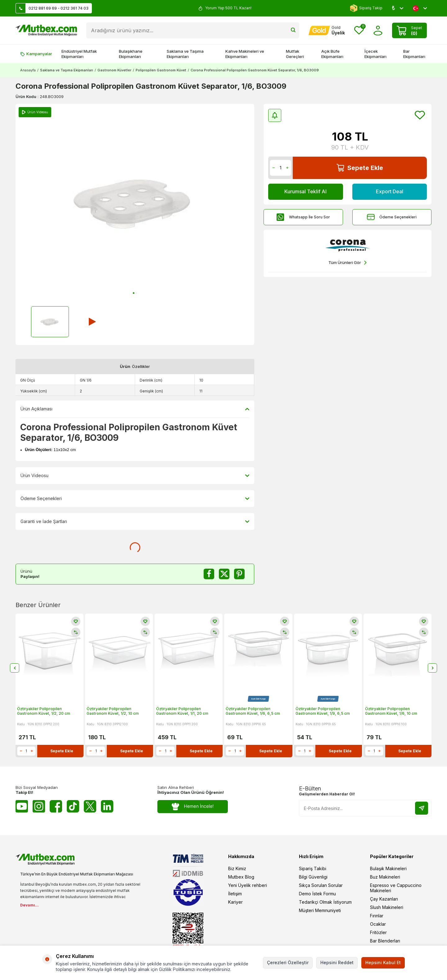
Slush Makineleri (387, 907)
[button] (134, 293)
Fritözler (378, 932)
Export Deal (390, 191)
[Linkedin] (107, 806)
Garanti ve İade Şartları (135, 521)
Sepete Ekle (360, 168)
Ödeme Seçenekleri (392, 217)
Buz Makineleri (385, 877)
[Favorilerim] (359, 31)
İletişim (235, 894)
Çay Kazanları (384, 899)
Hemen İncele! (193, 806)
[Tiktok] (73, 806)
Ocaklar (378, 924)
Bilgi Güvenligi (313, 877)
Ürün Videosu (135, 476)
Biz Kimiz (237, 868)
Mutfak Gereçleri (295, 54)
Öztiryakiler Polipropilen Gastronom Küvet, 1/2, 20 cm (44, 711)
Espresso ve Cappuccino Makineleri (396, 888)
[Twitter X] (90, 806)
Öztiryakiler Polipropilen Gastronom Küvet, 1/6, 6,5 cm (253, 711)
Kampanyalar (36, 54)
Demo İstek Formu (317, 894)
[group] (135, 201)
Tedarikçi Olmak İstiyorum (325, 902)
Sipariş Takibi (313, 868)
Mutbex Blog (241, 877)
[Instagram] (39, 806)
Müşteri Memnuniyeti (320, 910)
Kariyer (235, 902)
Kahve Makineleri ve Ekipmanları (245, 54)
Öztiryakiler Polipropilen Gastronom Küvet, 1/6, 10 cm (391, 711)
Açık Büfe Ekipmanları (332, 54)
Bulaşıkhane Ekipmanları (131, 54)
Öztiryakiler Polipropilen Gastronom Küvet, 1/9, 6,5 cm (323, 711)
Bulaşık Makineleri (388, 868)
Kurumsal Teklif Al (305, 191)
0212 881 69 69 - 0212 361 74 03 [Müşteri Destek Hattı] (52, 8)
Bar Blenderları (385, 941)
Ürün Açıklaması (135, 409)
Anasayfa (28, 70)
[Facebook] (56, 806)
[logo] (46, 30)
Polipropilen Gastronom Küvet (161, 70)
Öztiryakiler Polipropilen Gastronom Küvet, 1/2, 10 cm (113, 711)
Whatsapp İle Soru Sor (303, 217)
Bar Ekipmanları (414, 54)
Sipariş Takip (366, 8)
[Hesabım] (327, 30)
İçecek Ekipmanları (375, 54)
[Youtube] (22, 806)
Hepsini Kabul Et (383, 962)
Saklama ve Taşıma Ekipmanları (185, 54)
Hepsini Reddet (337, 962)
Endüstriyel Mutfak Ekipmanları (79, 54)
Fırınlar (377, 916)
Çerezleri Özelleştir (288, 962)
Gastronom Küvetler (114, 70)
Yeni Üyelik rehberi (248, 885)
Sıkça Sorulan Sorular (321, 885)
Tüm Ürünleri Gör (348, 263)
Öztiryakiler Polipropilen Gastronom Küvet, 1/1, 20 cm (182, 711)
